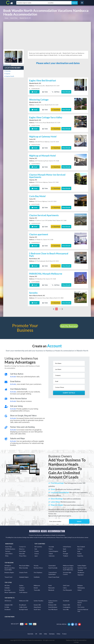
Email (35, 92)
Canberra (22, 588)
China (58, 634)
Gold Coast (66, 585)
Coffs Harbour (23, 592)
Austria (79, 554)
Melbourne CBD (24, 601)
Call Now (56, 92)
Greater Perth (23, 572)
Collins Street (23, 607)
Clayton (7, 74)
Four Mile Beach (53, 609)
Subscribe (22, 554)
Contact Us (22, 547)
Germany (80, 549)
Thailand (65, 556)
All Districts (8, 601)
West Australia (23, 568)
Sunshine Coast (82, 568)
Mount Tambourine (10, 592)
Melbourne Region (68, 566)
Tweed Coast (8, 577)
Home (6, 18)
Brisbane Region (9, 572)
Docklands (8, 609)
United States (67, 547)
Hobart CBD (66, 605)
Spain (65, 549)
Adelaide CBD (9, 605)
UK (36, 634)
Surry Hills (66, 609)
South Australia (53, 568)
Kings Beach (37, 607)
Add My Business (69, 326)
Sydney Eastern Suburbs (53, 602)
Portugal (65, 554)
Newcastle (51, 588)
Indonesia (52, 556)
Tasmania (80, 570)
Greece (37, 554)
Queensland (52, 566)
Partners (8, 551)
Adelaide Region (24, 577)
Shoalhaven (81, 572)
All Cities (7, 585)
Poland (51, 554)
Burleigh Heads (24, 609)
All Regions (8, 566)
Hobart (80, 590)
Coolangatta (67, 607)
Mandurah (51, 590)
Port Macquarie (67, 590)
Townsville (37, 590)
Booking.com (7, 65)
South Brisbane (53, 607)
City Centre (81, 607)
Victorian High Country (67, 573)
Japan (36, 556)
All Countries (38, 547)
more (61, 309)
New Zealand (81, 547)
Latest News (9, 554)
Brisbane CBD (52, 605)
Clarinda (8, 71)
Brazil (64, 551)
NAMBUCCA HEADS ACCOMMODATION (47, 531)
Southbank (66, 601)
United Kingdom (53, 551)
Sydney (21, 585)
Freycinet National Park (83, 610)
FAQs (7, 556)
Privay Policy (23, 556)
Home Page (9, 547)
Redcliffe (22, 590)
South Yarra (37, 609)
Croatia (37, 551)
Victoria (36, 566)
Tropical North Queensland (53, 573)
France (51, 549)
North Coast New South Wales (10, 569)
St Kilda (7, 607)
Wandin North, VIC (25, 18)
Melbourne (37, 585)
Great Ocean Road (54, 577)
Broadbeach (23, 605)
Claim (45, 92)
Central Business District (82, 602)
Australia (51, 547)
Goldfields (37, 577)
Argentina (80, 556)
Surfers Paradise (39, 601)
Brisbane (80, 585)
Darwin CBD (37, 605)
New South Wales (24, 566)
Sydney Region (82, 566)
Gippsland (80, 575)
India (79, 551)
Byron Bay (7, 590)
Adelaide (7, 588)
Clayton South (9, 76)
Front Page (22, 551)
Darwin (36, 588)
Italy (36, 549)
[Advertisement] (47, 36)
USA (40, 634)
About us (22, 549)
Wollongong (81, 588)
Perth (50, 585)
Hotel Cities (14, 18)
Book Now (56, 110)
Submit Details (69, 393)
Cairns (65, 588)
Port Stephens (38, 572)
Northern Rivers (38, 568)
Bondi (79, 605)
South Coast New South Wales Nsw (68, 569)
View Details (66, 92)
